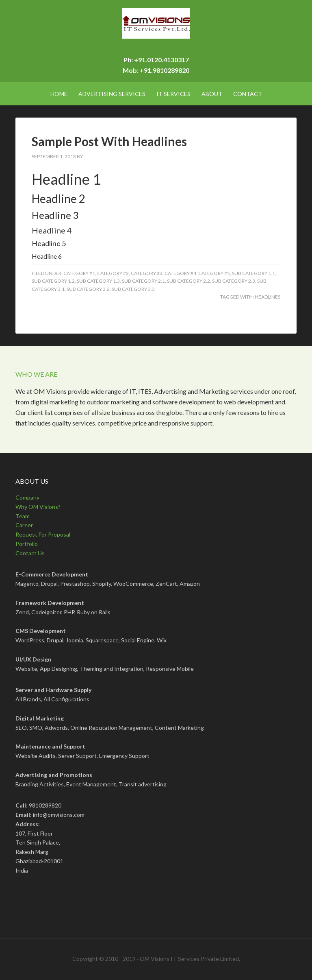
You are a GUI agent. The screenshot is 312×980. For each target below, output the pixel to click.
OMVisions (156, 28)
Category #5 (214, 273)
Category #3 (147, 273)
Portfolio (27, 544)
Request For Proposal (43, 534)
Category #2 (113, 273)
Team (23, 516)
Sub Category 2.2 (188, 281)
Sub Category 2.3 (234, 281)
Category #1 (79, 273)
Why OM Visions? (38, 507)
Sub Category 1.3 (98, 281)
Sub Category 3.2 (88, 289)
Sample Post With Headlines (109, 141)
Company (27, 497)
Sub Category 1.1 (253, 273)
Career (24, 525)
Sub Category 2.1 (143, 281)
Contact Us (30, 553)
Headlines (268, 297)
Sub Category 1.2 (53, 281)
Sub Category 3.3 (133, 289)
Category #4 (180, 273)
